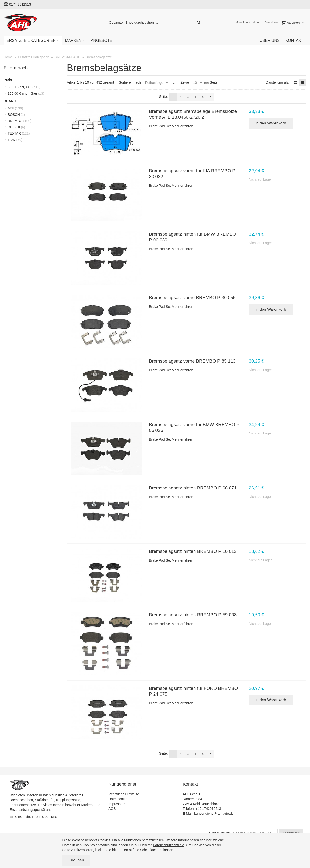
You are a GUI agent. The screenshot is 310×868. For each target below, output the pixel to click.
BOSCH (16, 115)
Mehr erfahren (182, 126)
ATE (15, 108)
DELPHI (16, 127)
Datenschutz (118, 799)
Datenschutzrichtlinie (168, 845)
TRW (15, 140)
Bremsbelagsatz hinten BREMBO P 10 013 (193, 551)
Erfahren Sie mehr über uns (34, 817)
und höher (26, 93)
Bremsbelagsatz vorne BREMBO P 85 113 (192, 361)
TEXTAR (19, 133)
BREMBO (19, 121)
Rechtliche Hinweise (124, 794)
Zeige (185, 82)
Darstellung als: (278, 82)
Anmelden (271, 23)
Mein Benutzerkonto (248, 23)
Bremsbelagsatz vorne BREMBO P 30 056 (192, 298)
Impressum (117, 804)
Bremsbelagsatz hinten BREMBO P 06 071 (193, 488)
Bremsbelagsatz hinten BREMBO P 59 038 (193, 615)
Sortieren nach (130, 82)
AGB (112, 809)
